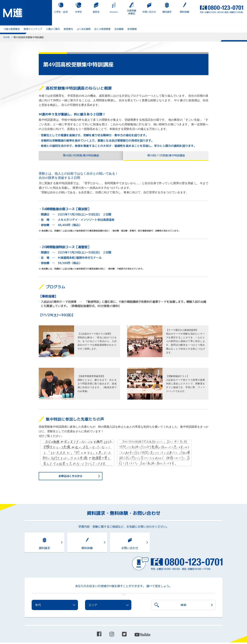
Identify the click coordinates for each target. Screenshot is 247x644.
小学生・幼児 (24, 12)
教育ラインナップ (33, 19)
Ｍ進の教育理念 (12, 19)
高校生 (60, 12)
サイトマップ (59, 622)
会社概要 (119, 19)
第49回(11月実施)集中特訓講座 (166, 146)
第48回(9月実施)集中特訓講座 (81, 146)
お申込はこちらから (71, 467)
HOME (6, 27)
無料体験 (148, 12)
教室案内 (68, 19)
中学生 (42, 12)
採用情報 (132, 19)
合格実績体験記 (95, 12)
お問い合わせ (113, 12)
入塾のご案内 (53, 19)
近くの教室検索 (102, 19)
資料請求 (130, 12)
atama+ (77, 12)
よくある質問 (84, 19)
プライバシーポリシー (36, 622)
